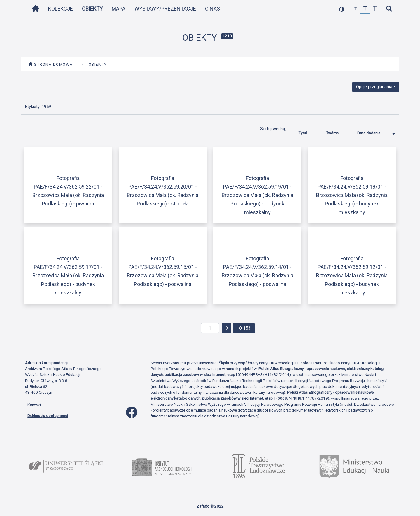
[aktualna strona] (210, 328)
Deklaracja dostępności (48, 416)
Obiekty (92, 9)
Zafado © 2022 (210, 506)
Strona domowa (51, 64)
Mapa (119, 9)
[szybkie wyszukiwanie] (389, 9)
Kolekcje (61, 9)
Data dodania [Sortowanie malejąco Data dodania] (374, 132)
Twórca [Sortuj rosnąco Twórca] (337, 132)
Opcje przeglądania (374, 87)
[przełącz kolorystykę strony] (342, 9)
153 (247, 328)
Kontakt (34, 405)
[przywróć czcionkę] (365, 9)
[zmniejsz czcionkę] (356, 9)
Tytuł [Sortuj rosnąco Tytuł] (308, 132)
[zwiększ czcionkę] (375, 9)
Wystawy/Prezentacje (165, 9)
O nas (212, 9)
